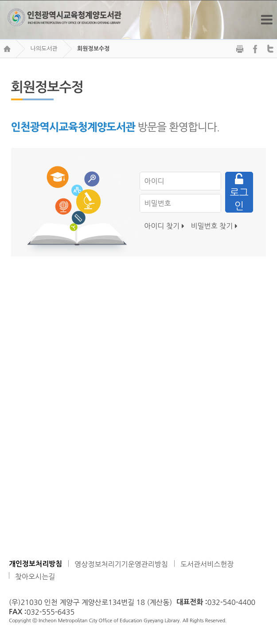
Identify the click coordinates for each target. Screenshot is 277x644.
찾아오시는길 (35, 577)
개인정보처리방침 (35, 564)
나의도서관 (44, 49)
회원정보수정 (93, 49)
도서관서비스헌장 (207, 564)
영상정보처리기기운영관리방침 (121, 564)
